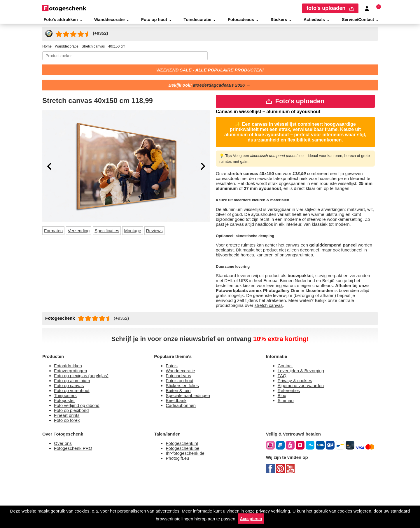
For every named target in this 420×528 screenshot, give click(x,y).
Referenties (290, 429)
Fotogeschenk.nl (184, 486)
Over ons (64, 486)
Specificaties (114, 236)
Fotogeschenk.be (184, 492)
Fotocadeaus (244, 22)
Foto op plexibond (74, 451)
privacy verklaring (301, 509)
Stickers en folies (184, 423)
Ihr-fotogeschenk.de (188, 497)
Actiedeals (316, 22)
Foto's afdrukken (62, 22)
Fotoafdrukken (70, 401)
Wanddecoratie (112, 22)
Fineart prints (69, 456)
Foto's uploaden (295, 106)
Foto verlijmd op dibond (80, 445)
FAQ (283, 412)
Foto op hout (157, 22)
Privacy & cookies (296, 418)
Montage (142, 236)
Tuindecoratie (201, 22)
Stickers (281, 22)
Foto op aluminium (75, 418)
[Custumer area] (367, 8)
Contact (286, 401)
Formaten (55, 236)
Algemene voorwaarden (304, 423)
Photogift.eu (179, 503)
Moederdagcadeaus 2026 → (223, 89)
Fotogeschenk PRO (75, 492)
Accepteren (277, 518)
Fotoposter (66, 440)
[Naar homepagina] (64, 8)
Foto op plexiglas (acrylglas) (84, 412)
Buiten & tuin (180, 429)
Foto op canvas (70, 423)
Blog (283, 434)
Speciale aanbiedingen (190, 434)
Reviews (166, 236)
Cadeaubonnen (183, 445)
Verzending (83, 236)
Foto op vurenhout (74, 429)
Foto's (172, 401)
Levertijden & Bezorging (304, 407)
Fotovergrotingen (73, 407)
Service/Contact (360, 22)
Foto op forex (68, 462)
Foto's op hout (181, 418)
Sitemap (287, 440)
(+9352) (125, 352)
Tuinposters (67, 434)
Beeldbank (177, 440)
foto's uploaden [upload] (329, 8)
